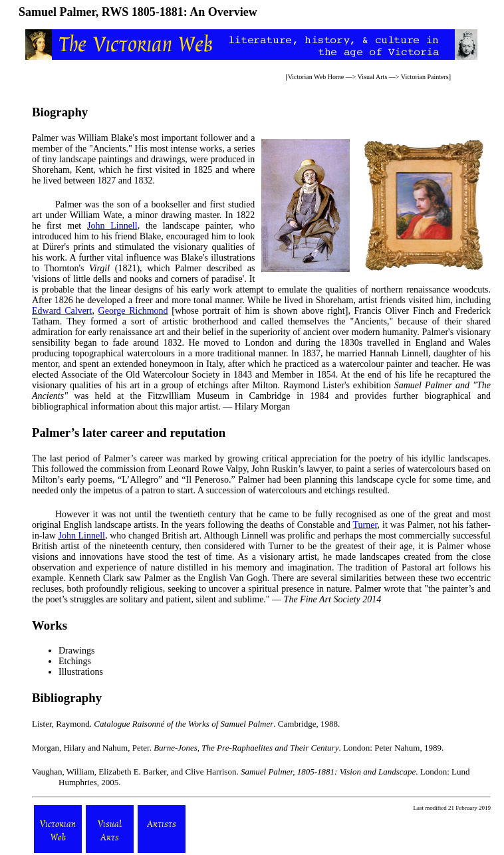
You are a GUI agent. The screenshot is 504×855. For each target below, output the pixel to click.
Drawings (76, 651)
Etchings (75, 661)
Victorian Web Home (316, 77)
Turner (365, 525)
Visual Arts (373, 77)
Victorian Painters (425, 77)
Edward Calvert (62, 311)
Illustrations (81, 672)
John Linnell (112, 226)
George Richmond (133, 311)
